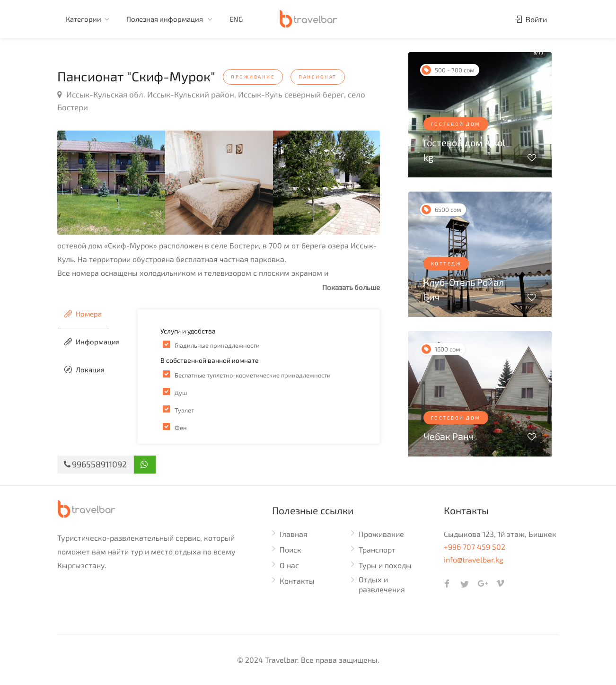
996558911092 (95, 464)
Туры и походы (385, 565)
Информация (92, 342)
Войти (531, 19)
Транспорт (377, 549)
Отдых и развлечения (382, 584)
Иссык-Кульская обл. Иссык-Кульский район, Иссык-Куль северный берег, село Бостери (211, 101)
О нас (289, 565)
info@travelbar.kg (474, 559)
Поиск (290, 549)
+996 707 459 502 (475, 547)
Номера (83, 314)
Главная (294, 534)
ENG (236, 19)
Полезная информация (165, 19)
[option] (111, 183)
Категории (84, 19)
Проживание (381, 534)
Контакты (297, 581)
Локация (84, 369)
